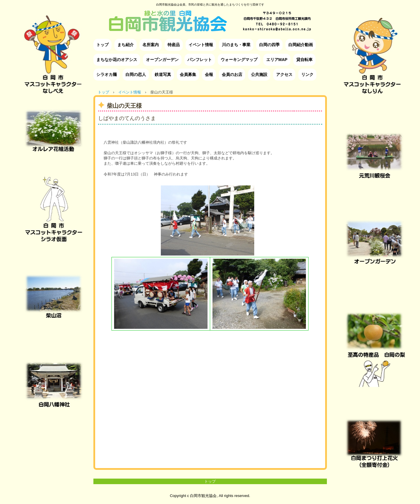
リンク (307, 74)
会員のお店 (232, 74)
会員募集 (188, 74)
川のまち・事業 (236, 45)
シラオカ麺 (107, 74)
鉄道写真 (163, 74)
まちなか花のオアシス (117, 60)
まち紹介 (126, 45)
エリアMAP (277, 60)
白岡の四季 (269, 45)
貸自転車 (304, 60)
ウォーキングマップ (239, 60)
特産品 (174, 45)
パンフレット (200, 60)
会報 (209, 74)
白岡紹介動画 (301, 45)
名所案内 (151, 45)
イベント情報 (201, 45)
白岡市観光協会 (210, 16)
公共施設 (259, 74)
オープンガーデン (162, 60)
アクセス (284, 74)
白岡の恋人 (136, 74)
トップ (102, 45)
